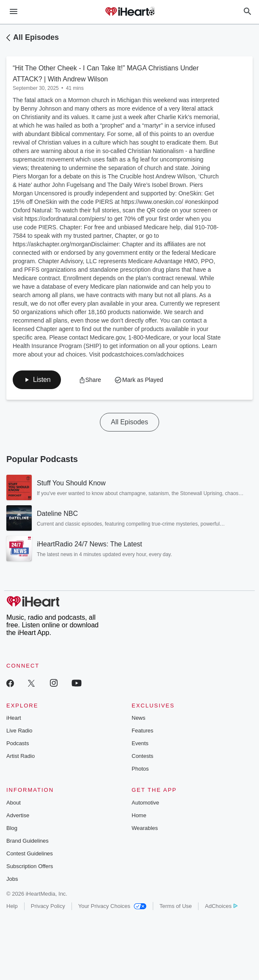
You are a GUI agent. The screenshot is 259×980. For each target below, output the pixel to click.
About (14, 803)
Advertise (18, 815)
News (139, 718)
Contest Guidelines (30, 853)
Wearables (145, 828)
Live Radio (19, 731)
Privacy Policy (48, 906)
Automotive (145, 803)
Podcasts (18, 743)
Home (139, 815)
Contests (142, 756)
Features (142, 731)
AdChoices (221, 906)
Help (12, 906)
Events (140, 743)
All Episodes (36, 37)
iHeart (14, 718)
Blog (12, 828)
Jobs (12, 879)
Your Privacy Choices (112, 906)
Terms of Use (176, 906)
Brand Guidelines (28, 841)
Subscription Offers (30, 866)
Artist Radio (21, 756)
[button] (37, 380)
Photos (140, 769)
